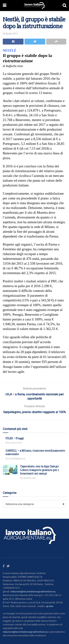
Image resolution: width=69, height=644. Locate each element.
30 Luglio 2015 (14, 443)
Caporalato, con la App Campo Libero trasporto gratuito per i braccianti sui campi (40, 470)
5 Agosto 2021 (28, 478)
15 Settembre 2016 (15, 459)
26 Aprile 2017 (10, 34)
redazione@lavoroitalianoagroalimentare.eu (33, 592)
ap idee (49, 606)
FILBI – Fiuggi (15, 438)
